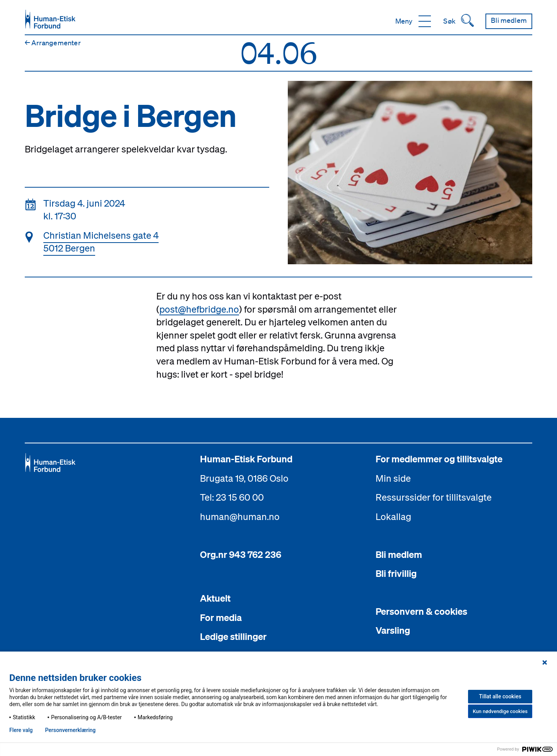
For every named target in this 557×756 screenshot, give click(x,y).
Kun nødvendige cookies (500, 711)
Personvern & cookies (421, 611)
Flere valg (21, 730)
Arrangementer (53, 43)
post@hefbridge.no (199, 309)
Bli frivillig (396, 573)
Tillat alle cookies (500, 696)
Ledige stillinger (233, 636)
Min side (393, 478)
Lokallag (393, 517)
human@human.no (240, 517)
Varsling (393, 630)
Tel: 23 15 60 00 (232, 497)
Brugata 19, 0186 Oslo (244, 478)
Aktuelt (215, 598)
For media (221, 617)
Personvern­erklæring (70, 730)
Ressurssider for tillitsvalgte (434, 497)
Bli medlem (399, 554)
